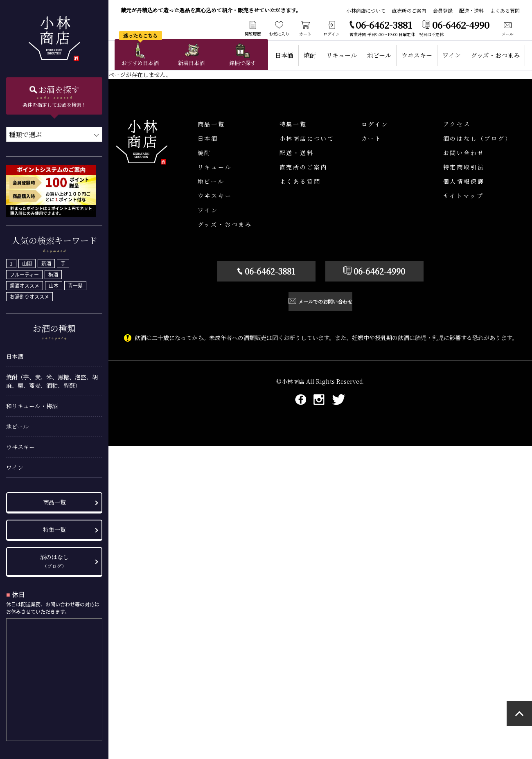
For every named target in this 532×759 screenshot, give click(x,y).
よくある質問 (505, 10)
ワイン (15, 465)
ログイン (375, 124)
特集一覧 (54, 527)
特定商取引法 (464, 167)
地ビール (17, 424)
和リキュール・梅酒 (32, 403)
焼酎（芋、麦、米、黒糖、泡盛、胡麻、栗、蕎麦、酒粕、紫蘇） (52, 379)
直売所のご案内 (409, 10)
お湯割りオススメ (29, 294)
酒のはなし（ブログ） (478, 138)
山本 (54, 283)
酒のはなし (54, 559)
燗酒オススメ (25, 283)
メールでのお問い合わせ (325, 302)
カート (372, 138)
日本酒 (15, 354)
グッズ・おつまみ (495, 55)
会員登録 (443, 10)
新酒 (46, 261)
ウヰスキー (20, 444)
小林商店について (366, 10)
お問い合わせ (464, 153)
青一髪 (75, 283)
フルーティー (24, 272)
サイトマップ (463, 196)
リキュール (342, 55)
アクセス (457, 124)
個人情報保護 (464, 181)
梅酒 (53, 272)
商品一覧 (54, 500)
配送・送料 (471, 10)
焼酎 (310, 55)
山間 (27, 261)
